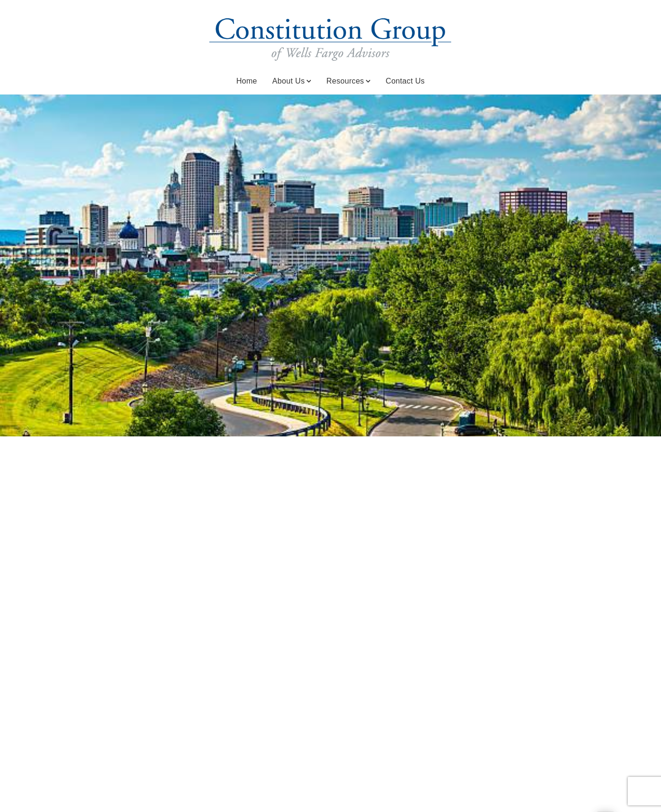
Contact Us (405, 81)
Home (247, 81)
